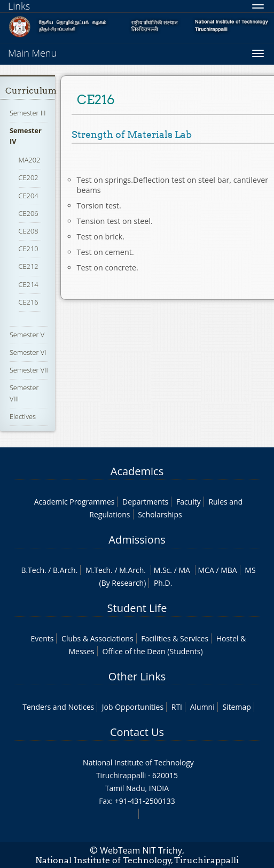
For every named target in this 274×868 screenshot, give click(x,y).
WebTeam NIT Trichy (141, 850)
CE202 (29, 177)
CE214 (29, 284)
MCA (206, 570)
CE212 (29, 266)
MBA (229, 570)
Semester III (28, 113)
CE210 (29, 249)
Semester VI (28, 352)
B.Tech (33, 570)
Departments (145, 502)
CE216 (29, 302)
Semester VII (29, 370)
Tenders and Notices (58, 707)
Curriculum (31, 91)
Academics (137, 471)
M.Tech (98, 570)
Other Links (137, 676)
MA (184, 570)
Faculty (189, 502)
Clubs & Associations (97, 638)
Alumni (202, 707)
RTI (177, 707)
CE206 (29, 213)
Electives (23, 416)
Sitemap (236, 707)
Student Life (137, 608)
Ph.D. (163, 583)
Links (19, 6)
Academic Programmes (75, 502)
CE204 (29, 196)
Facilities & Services (175, 638)
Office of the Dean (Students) (152, 651)
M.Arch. (132, 570)
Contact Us (137, 732)
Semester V (27, 335)
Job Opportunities (133, 707)
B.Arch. (65, 570)
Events (42, 638)
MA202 (30, 160)
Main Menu (32, 53)
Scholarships (160, 514)
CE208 (29, 231)
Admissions (137, 540)
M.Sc (162, 570)
